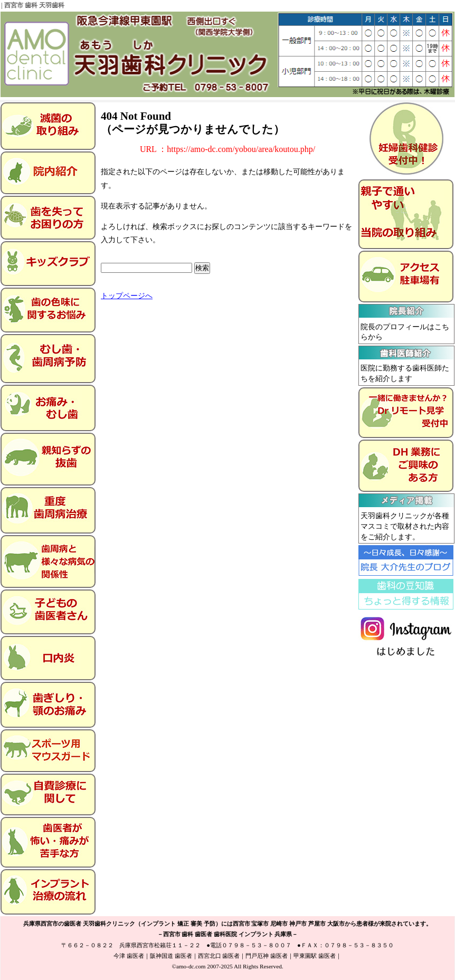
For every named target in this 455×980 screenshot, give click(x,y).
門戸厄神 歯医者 (267, 956)
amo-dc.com (191, 966)
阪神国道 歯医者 (171, 956)
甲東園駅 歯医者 (315, 956)
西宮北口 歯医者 (219, 956)
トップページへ (127, 296)
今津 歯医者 (129, 956)
